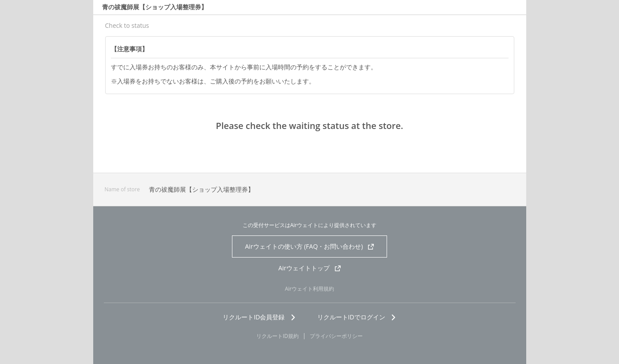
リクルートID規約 (277, 336)
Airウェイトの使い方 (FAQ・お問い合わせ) (310, 246)
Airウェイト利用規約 (310, 289)
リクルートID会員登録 (259, 317)
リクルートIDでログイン (357, 317)
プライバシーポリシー (336, 336)
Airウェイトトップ (309, 268)
